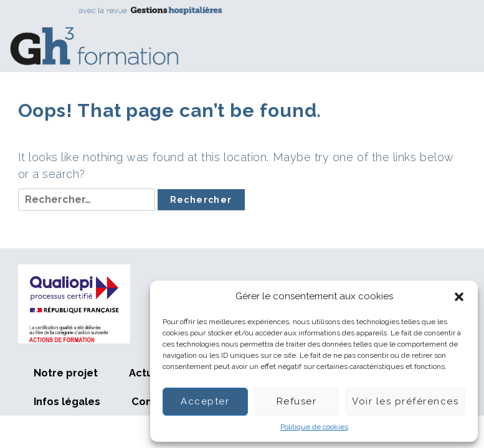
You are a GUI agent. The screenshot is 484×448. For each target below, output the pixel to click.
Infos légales (67, 401)
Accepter (205, 401)
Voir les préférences (405, 401)
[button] (459, 297)
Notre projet (66, 373)
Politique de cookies (314, 427)
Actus (144, 373)
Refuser (297, 401)
